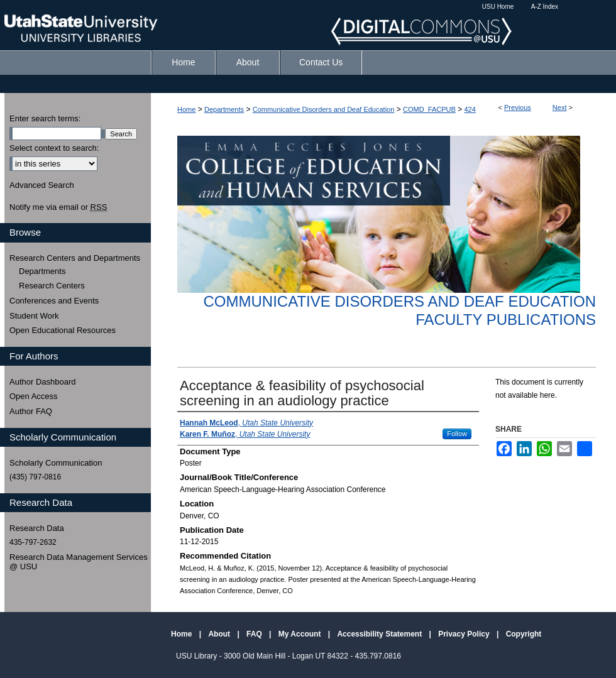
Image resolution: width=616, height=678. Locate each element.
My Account (301, 634)
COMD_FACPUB (429, 109)
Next (560, 107)
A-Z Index (545, 7)
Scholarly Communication (56, 463)
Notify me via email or (58, 207)
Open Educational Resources (63, 330)
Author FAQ (31, 411)
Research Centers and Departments (75, 258)
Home (186, 109)
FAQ (255, 634)
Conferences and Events (54, 301)
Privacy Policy (465, 634)
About (220, 634)
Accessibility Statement (380, 634)
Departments (224, 109)
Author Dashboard (43, 382)
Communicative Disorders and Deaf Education (324, 109)
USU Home (498, 7)
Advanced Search (42, 185)
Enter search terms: (45, 118)
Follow (457, 434)
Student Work (34, 316)
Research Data (37, 528)
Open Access (34, 396)
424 (470, 109)
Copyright (524, 634)
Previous (518, 107)
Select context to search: (54, 148)
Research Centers (52, 286)
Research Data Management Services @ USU (79, 562)
